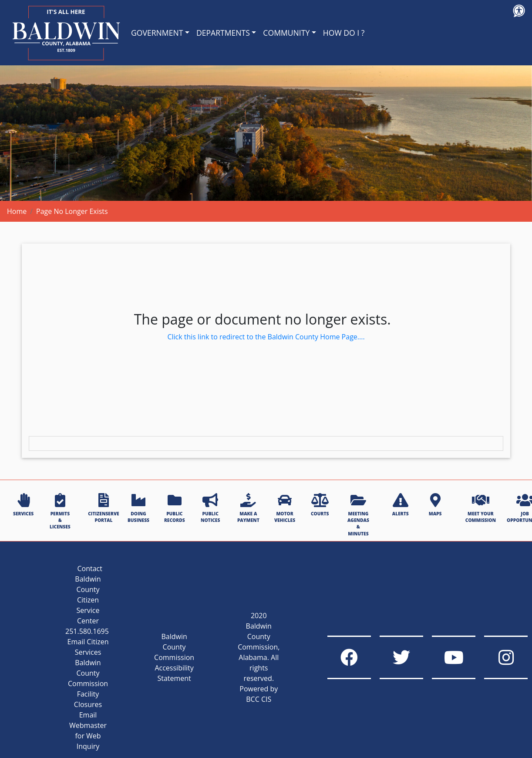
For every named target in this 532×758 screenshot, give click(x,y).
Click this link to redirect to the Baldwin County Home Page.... (266, 337)
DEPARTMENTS (223, 33)
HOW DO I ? (344, 33)
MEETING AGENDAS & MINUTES (358, 515)
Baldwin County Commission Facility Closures (88, 684)
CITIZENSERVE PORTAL (103, 508)
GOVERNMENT (157, 33)
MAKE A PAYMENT (248, 508)
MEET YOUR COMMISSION (481, 508)
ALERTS (401, 505)
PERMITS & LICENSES (60, 512)
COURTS (320, 505)
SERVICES (23, 505)
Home (17, 211)
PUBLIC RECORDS (175, 508)
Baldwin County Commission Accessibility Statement (174, 657)
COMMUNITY (286, 33)
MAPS (435, 505)
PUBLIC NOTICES (210, 508)
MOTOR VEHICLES (285, 508)
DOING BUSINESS (138, 508)
